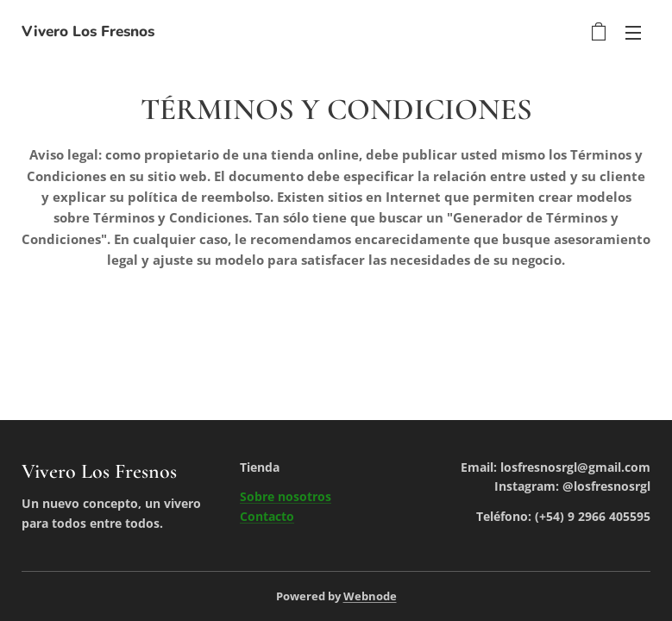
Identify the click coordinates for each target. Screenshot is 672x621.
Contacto (267, 516)
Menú (633, 33)
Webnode (370, 596)
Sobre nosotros (286, 496)
